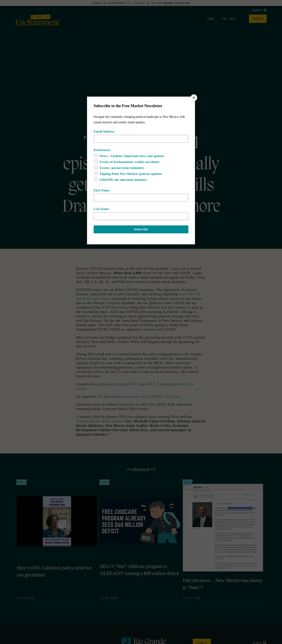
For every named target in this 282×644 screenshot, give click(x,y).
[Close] (194, 98)
